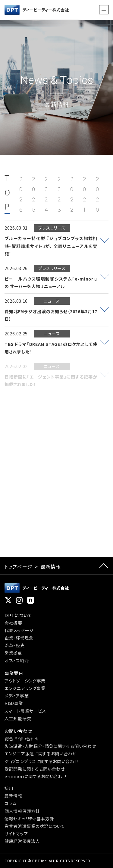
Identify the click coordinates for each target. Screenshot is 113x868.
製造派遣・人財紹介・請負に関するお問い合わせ (50, 746)
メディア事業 (17, 696)
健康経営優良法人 (22, 841)
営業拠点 (13, 653)
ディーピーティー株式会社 (37, 10)
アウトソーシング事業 (25, 681)
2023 (59, 194)
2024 (46, 194)
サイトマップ (16, 834)
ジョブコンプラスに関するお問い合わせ (42, 761)
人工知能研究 (18, 718)
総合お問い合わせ (22, 739)
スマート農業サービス (25, 711)
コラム (11, 803)
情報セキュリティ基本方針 (29, 819)
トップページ (18, 566)
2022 (72, 194)
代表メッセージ (19, 630)
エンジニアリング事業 (25, 688)
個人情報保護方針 (22, 811)
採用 (9, 788)
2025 (34, 194)
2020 (97, 194)
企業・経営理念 (19, 638)
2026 (21, 194)
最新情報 (13, 796)
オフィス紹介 (17, 661)
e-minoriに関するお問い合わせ (36, 776)
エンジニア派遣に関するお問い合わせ (41, 754)
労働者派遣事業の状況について (35, 826)
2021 (85, 194)
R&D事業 (14, 703)
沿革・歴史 (15, 645)
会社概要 (13, 623)
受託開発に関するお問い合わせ (35, 769)
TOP (7, 193)
